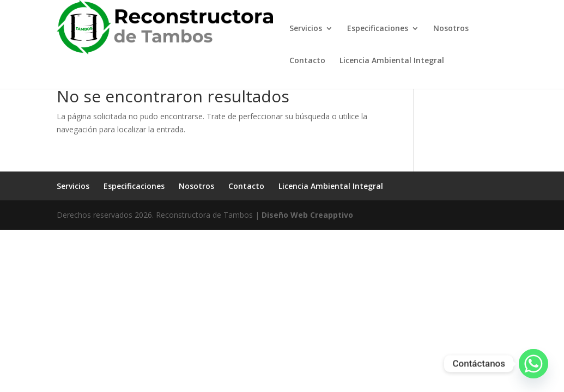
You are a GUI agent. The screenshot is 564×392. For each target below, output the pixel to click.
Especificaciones (378, 29)
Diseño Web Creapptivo (307, 215)
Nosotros (451, 29)
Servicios (306, 29)
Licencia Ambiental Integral (392, 61)
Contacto (307, 61)
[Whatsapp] (533, 364)
